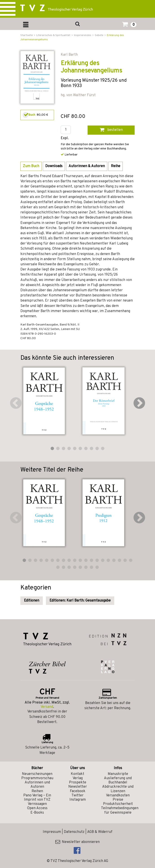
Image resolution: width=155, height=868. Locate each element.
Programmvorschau (37, 778)
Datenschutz (74, 832)
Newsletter (78, 787)
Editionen (32, 601)
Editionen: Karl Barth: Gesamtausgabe (80, 601)
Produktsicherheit (118, 804)
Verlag (78, 778)
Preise (118, 800)
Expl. (65, 138)
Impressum (52, 832)
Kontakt (77, 774)
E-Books (37, 813)
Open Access (37, 808)
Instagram (78, 800)
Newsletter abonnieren (77, 842)
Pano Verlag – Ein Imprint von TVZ (37, 798)
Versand (47, 707)
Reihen (37, 791)
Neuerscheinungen (37, 774)
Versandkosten (118, 796)
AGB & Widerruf (100, 832)
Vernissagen (37, 804)
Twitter (77, 796)
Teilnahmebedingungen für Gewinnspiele (120, 810)
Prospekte (78, 783)
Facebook (78, 791)
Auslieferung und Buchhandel (118, 780)
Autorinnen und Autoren (37, 785)
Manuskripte (118, 774)
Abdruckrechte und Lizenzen (118, 789)
